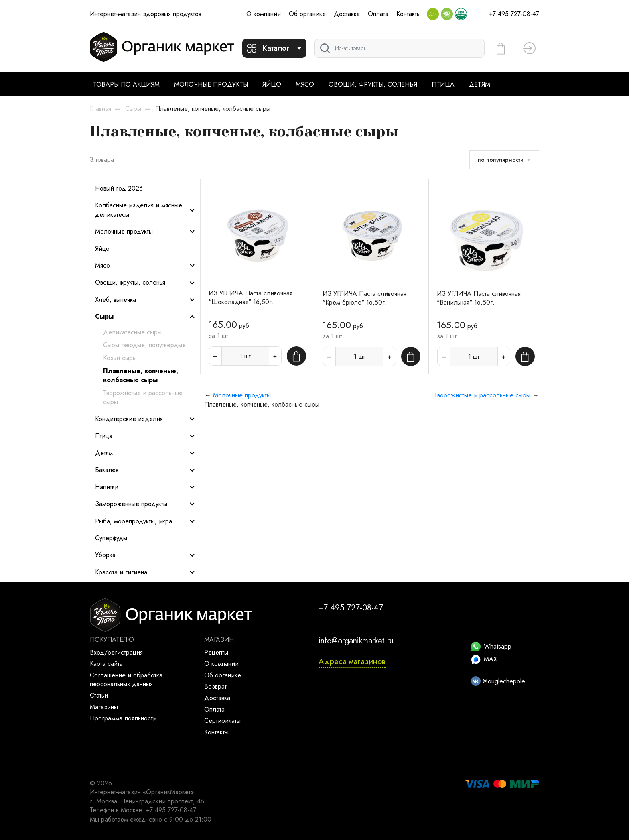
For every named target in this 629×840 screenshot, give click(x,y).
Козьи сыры (120, 358)
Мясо (305, 84)
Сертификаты (222, 721)
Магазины (104, 707)
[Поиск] (400, 48)
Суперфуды (111, 538)
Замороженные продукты (145, 504)
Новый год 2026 (119, 189)
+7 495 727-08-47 (514, 14)
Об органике (307, 14)
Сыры (145, 317)
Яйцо (272, 84)
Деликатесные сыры (132, 332)
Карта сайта (106, 664)
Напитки (145, 487)
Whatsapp (491, 646)
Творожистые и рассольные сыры (143, 397)
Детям (480, 84)
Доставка (347, 14)
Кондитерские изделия (145, 419)
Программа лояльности (123, 718)
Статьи (99, 695)
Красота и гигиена (145, 572)
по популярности (501, 160)
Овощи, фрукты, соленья (373, 84)
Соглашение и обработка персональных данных (126, 680)
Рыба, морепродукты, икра (145, 521)
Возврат (215, 686)
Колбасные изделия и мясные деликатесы (145, 210)
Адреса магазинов (352, 662)
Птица (443, 84)
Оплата (378, 14)
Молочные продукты (211, 84)
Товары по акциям (126, 84)
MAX (484, 659)
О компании (264, 14)
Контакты (409, 14)
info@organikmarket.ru (356, 641)
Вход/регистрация (116, 652)
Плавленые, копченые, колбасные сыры (141, 376)
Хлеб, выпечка (145, 300)
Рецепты (216, 652)
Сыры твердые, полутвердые (144, 345)
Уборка (145, 555)
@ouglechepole (498, 681)
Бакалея (145, 470)
